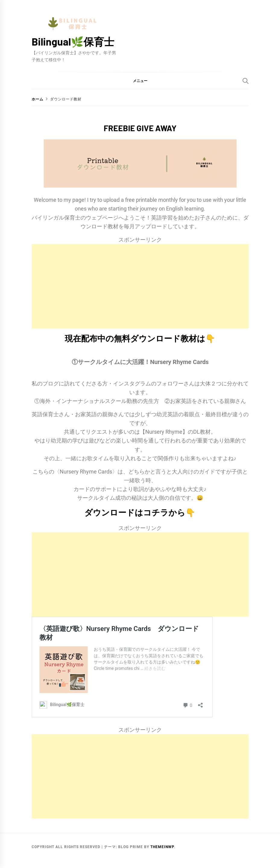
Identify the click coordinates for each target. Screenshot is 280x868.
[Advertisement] (140, 286)
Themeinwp (162, 847)
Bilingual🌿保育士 (73, 41)
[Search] (246, 81)
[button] (140, 81)
